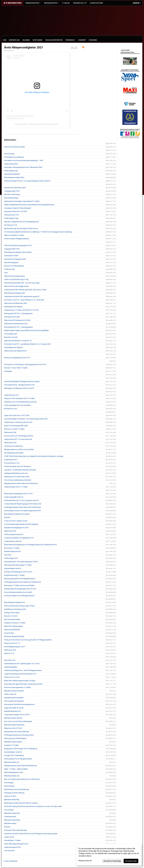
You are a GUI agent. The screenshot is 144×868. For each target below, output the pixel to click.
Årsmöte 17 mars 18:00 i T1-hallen (16, 368)
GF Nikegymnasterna (13, 3)
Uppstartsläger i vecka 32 (13, 752)
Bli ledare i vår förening (12, 194)
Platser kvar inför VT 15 (12, 643)
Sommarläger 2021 (11, 334)
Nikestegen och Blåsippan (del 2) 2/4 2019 (19, 388)
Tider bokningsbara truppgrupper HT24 (18, 245)
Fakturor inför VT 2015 (12, 677)
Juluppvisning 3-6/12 (11, 395)
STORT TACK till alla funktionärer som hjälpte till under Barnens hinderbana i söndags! (34, 456)
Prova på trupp (9, 154)
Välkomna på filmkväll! (12, 630)
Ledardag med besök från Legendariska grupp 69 (22, 296)
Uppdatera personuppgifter (14, 698)
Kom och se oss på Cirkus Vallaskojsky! (18, 721)
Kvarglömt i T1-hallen (11, 745)
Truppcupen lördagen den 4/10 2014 (17, 715)
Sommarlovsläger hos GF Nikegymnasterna (19, 596)
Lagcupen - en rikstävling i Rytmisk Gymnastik (20, 470)
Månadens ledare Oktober (13, 718)
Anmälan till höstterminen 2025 (15, 188)
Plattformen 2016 (10, 531)
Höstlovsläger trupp (11, 171)
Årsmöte (7, 517)
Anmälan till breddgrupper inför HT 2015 (18, 572)
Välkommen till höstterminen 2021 (16, 324)
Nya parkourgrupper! (11, 262)
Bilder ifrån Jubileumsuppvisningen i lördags (20, 681)
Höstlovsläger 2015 (11, 558)
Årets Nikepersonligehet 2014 (14, 602)
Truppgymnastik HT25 (12, 191)
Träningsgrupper (33, 3)
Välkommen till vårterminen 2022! (16, 303)
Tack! (6, 273)
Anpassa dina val (85, 861)
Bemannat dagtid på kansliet (14, 636)
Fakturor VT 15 (9, 653)
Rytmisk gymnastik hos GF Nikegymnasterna (20, 579)
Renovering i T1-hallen (12, 548)
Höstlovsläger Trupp (11, 218)
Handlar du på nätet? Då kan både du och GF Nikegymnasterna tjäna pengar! (31, 834)
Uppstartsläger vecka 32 (13, 568)
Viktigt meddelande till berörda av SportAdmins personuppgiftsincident (29, 205)
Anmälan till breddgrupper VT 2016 (16, 528)
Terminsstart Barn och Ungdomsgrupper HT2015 (21, 562)
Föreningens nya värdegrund (14, 157)
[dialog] (109, 855)
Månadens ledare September (14, 725)
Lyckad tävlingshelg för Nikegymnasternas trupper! (22, 381)
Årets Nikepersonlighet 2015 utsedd (17, 514)
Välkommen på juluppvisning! (14, 276)
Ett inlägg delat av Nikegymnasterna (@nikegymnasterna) (37, 124)
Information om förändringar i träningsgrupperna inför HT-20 (25, 364)
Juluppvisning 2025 (11, 164)
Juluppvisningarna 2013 (12, 847)
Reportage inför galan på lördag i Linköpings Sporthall (23, 684)
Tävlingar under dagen (12, 613)
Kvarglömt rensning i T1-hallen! (15, 623)
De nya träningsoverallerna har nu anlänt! (18, 592)
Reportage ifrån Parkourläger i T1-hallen (18, 565)
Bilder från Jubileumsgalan (13, 626)
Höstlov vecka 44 (10, 694)
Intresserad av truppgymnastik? (15, 259)
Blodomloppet (9, 786)
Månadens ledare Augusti (13, 742)
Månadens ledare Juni (12, 776)
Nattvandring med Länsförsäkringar (17, 732)
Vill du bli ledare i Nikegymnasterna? (17, 239)
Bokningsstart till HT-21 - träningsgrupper (18, 327)
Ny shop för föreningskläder (14, 266)
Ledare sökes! (9, 837)
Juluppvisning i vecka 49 (13, 541)
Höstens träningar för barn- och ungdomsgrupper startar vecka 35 (27, 181)
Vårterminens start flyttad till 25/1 (16, 351)
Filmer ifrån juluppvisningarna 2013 (16, 844)
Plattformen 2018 (10, 432)
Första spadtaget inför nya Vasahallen (17, 405)
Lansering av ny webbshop (14, 446)
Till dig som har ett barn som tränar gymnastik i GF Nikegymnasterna (28, 640)
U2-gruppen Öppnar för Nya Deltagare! (18, 208)
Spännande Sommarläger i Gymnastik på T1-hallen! (22, 201)
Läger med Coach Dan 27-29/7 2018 (17, 415)
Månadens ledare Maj (12, 800)
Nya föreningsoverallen (12, 619)
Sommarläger (9, 783)
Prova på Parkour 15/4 (12, 463)
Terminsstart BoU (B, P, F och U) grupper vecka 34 (21, 500)
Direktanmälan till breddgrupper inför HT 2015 (20, 589)
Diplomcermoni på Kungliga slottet (16, 286)
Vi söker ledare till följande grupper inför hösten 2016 (23, 504)
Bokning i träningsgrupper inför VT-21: (17, 358)
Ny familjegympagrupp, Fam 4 (15, 647)
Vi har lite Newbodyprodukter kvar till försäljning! (21, 524)
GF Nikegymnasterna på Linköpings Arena (19, 735)
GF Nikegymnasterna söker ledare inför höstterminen (23, 507)
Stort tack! (8, 555)
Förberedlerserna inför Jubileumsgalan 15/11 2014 (22, 664)
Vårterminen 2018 (10, 443)
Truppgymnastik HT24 (12, 249)
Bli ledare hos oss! (11, 409)
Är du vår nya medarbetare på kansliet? (18, 480)
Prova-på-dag (9, 633)
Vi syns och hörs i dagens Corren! (16, 521)
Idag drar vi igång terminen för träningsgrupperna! (21, 222)
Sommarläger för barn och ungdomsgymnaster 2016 (22, 511)
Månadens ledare (10, 823)
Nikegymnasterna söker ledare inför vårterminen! (21, 483)
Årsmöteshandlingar (11, 198)
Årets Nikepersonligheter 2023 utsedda (18, 252)
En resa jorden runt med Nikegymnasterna (19, 436)
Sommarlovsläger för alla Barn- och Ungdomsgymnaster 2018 (26, 419)
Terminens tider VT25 (11, 215)
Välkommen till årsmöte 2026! (14, 147)
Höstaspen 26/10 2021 (12, 317)
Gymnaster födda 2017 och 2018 (16, 211)
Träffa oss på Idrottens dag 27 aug (16, 279)
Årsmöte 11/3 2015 (11, 616)
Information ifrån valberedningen (16, 830)
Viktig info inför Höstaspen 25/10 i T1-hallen (19, 398)
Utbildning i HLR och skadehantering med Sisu (20, 402)
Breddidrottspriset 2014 (12, 711)
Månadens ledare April (12, 813)
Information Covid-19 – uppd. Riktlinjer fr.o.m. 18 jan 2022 (24, 300)
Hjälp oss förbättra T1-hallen (14, 235)
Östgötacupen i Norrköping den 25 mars (18, 422)
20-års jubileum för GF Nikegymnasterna (18, 759)
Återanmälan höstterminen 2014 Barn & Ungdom (21, 803)
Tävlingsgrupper (51, 3)
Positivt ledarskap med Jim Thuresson (17, 466)
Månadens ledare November (14, 691)
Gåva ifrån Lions (10, 660)
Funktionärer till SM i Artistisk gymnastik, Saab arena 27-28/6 (25, 290)
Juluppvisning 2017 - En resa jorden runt (18, 439)
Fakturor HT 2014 (10, 796)
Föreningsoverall (10, 817)
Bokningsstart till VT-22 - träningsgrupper (18, 313)
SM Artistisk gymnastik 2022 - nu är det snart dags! (22, 283)
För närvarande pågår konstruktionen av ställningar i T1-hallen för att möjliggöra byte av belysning (38, 232)
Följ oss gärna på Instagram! (14, 701)
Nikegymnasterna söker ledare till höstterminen (21, 766)
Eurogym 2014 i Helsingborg (14, 755)
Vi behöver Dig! (9, 269)
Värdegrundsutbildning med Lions (16, 473)
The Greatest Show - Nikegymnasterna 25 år (19, 385)
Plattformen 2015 (10, 650)
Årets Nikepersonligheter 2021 (24, 48)
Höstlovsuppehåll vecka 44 (14, 497)
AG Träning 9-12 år (11, 225)
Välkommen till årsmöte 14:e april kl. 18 (18, 341)
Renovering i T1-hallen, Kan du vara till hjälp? (19, 585)
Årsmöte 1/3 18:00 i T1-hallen (14, 429)
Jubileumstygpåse (11, 667)
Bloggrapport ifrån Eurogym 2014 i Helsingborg (21, 749)
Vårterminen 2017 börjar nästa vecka (17, 477)
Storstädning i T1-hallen (12, 840)
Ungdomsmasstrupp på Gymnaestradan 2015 (20, 674)
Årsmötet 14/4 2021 (11, 337)
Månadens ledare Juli (12, 762)
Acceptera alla (131, 861)
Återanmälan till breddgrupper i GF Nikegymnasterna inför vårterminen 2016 (30, 545)
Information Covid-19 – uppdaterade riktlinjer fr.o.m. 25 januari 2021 (28, 344)
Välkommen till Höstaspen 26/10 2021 (17, 320)
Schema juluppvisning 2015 (14, 534)
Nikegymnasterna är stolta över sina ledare (19, 449)
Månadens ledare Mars (12, 820)
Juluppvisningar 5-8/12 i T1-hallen (16, 487)
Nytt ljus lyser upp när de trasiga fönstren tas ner (21, 228)
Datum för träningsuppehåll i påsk (16, 426)
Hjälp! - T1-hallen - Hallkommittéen (16, 769)
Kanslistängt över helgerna (13, 307)
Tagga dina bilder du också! (14, 708)
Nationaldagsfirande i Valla (14, 772)
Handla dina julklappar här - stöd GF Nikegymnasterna (23, 670)
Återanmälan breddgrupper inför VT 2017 (18, 494)
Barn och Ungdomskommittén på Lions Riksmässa (22, 779)
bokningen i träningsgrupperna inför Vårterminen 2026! (23, 167)
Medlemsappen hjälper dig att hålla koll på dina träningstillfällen (26, 330)
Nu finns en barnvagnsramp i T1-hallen (17, 687)
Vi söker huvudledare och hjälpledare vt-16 (19, 538)
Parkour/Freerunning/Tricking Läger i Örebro (19, 606)
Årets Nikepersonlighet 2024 (14, 177)
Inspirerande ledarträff (12, 174)
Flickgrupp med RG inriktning (14, 793)
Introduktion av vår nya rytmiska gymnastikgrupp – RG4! (24, 160)
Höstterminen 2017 (11, 460)
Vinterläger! (8, 371)
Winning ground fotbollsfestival (15, 738)
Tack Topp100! (9, 851)
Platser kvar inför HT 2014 (13, 728)
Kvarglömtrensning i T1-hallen (14, 575)
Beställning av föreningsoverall (15, 609)
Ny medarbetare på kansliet (14, 453)
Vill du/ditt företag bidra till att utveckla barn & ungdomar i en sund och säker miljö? (33, 806)
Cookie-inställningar (10, 861)
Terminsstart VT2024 (11, 256)
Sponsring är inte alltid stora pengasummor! (19, 704)
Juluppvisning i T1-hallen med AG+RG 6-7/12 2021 (22, 310)
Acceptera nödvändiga (112, 861)
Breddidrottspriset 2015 (12, 551)
